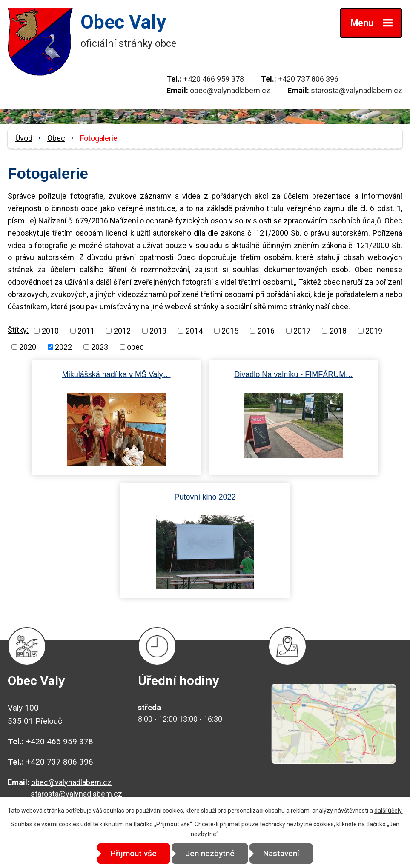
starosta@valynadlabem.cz (357, 90)
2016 (266, 331)
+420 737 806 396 (308, 79)
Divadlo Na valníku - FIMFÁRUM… (294, 374)
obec (135, 347)
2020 (28, 347)
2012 (122, 331)
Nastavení (282, 853)
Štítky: (18, 330)
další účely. (388, 811)
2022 (63, 347)
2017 (302, 331)
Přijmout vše (133, 853)
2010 (50, 331)
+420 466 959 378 (214, 79)
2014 (194, 331)
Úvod (24, 138)
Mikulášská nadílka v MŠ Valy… (116, 374)
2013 (158, 331)
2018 (338, 331)
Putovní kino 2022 (205, 497)
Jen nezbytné (210, 853)
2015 (230, 331)
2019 (374, 331)
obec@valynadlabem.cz (230, 90)
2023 (100, 347)
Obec (56, 138)
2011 (86, 331)
